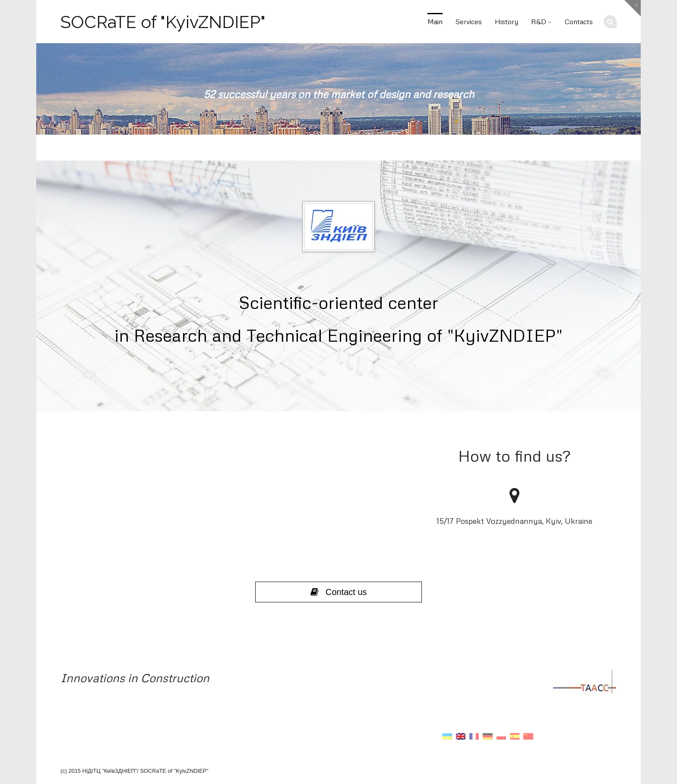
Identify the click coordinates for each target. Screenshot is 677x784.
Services (469, 22)
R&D (539, 22)
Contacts (579, 22)
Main (435, 22)
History (506, 22)
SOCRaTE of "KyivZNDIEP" (163, 22)
